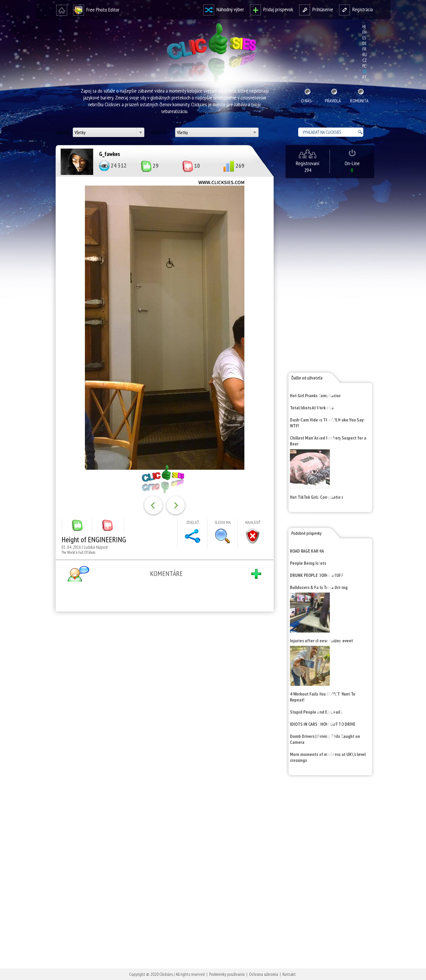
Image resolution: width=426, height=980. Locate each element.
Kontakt (289, 974)
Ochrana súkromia (264, 974)
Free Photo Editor (96, 10)
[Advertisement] (163, 693)
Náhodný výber (224, 9)
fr (364, 49)
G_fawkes (110, 154)
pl (364, 66)
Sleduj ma (223, 522)
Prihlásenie (316, 9)
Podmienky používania (227, 974)
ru (365, 55)
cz (365, 60)
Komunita (359, 101)
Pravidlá (333, 101)
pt (364, 77)
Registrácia (356, 9)
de (364, 43)
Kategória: (161, 132)
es (364, 38)
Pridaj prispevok (272, 9)
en (364, 32)
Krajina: (64, 132)
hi (364, 26)
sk (364, 71)
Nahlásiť (253, 522)
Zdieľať (192, 522)
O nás (306, 101)
